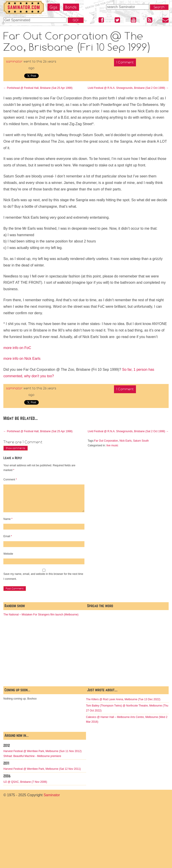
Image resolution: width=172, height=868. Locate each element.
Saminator (52, 795)
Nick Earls (125, 441)
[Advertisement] (127, 648)
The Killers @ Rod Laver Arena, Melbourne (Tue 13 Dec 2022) (123, 699)
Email (8, 536)
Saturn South (141, 441)
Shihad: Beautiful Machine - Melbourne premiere (32, 756)
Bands (71, 7)
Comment (10, 480)
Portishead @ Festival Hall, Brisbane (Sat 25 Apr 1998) (38, 88)
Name (8, 519)
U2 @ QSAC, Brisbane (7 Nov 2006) (25, 782)
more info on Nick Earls (22, 359)
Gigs (54, 7)
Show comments (16, 448)
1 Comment (125, 62)
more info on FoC (17, 348)
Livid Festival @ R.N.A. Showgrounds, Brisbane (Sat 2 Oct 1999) (128, 88)
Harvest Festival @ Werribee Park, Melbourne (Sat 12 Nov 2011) (42, 769)
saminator (14, 61)
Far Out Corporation (106, 441)
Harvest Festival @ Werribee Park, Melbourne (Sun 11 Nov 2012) (42, 751)
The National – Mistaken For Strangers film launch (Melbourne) (41, 615)
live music (112, 445)
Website (8, 554)
